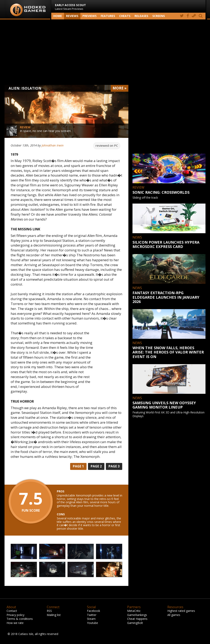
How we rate (15, 623)
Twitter (92, 615)
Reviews (72, 16)
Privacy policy (15, 615)
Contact (12, 611)
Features (108, 16)
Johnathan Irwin (53, 145)
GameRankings (137, 615)
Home (58, 16)
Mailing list (54, 615)
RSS (49, 611)
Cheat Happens (137, 619)
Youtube (92, 623)
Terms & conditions (20, 619)
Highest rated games (181, 611)
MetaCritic (134, 611)
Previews (90, 16)
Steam (91, 619)
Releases (141, 16)
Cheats (125, 16)
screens (159, 16)
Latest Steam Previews (70, 7)
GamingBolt (135, 623)
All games (174, 615)
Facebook (94, 611)
